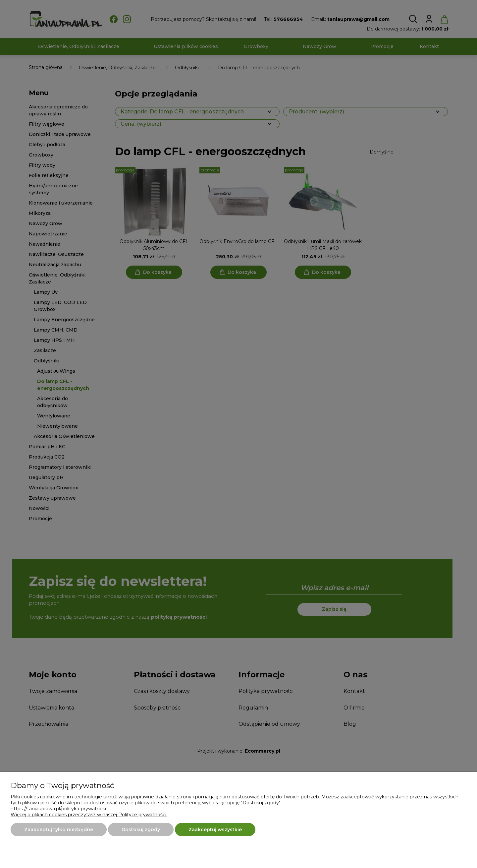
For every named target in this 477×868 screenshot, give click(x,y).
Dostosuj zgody (141, 830)
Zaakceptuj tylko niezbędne (59, 830)
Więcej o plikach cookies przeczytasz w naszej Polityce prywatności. (89, 815)
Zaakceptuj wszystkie (215, 830)
